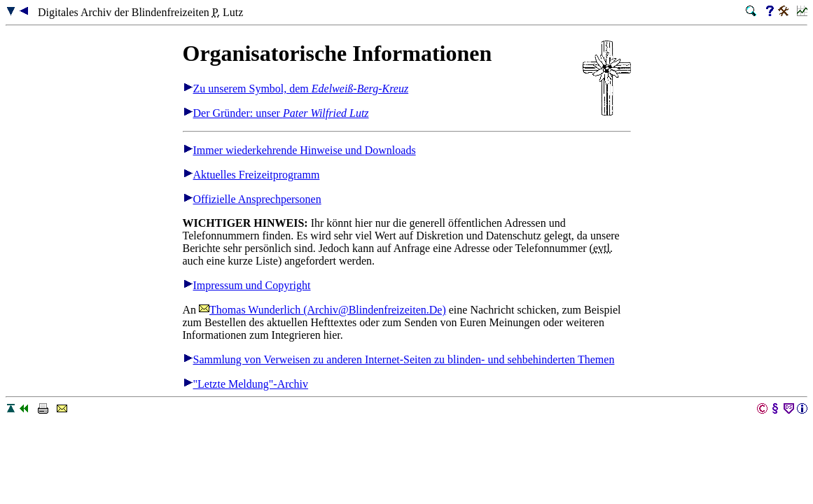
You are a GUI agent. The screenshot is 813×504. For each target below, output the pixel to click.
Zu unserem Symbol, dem (296, 89)
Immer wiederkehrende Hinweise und (299, 150)
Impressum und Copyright (247, 285)
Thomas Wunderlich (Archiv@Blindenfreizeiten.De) (322, 310)
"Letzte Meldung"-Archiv (246, 384)
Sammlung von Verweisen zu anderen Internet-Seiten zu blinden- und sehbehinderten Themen (399, 359)
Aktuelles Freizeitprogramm (251, 175)
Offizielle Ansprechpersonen (252, 199)
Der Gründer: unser (276, 113)
